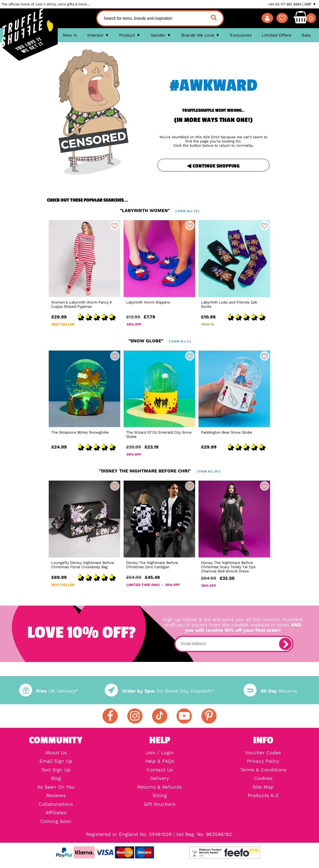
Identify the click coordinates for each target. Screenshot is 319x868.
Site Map (263, 787)
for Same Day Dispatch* (159, 691)
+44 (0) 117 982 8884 (285, 4)
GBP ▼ (310, 4)
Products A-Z (263, 796)
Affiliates (56, 813)
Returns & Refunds (159, 787)
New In (70, 35)
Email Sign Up (56, 761)
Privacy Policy (263, 761)
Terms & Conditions (263, 770)
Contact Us (160, 770)
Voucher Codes (263, 753)
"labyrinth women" (159, 210)
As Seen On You (56, 787)
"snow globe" (159, 341)
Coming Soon (56, 822)
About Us (56, 753)
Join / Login (160, 753)
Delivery (159, 779)
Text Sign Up (56, 770)
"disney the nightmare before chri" (160, 471)
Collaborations (56, 805)
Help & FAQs (159, 761)
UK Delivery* (49, 691)
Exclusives (241, 35)
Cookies (263, 779)
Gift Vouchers (159, 805)
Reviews (56, 796)
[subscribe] (285, 644)
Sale (306, 35)
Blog (56, 779)
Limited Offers (277, 35)
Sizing (160, 796)
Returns (270, 691)
